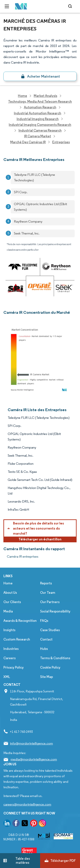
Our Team (48, 593)
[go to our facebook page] (16, 824)
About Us (10, 593)
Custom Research (17, 639)
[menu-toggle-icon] (7, 6)
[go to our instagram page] (42, 824)
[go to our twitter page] (25, 824)
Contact (46, 639)
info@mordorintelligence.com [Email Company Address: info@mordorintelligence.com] (31, 743)
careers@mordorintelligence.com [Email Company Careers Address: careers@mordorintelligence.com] (27, 804)
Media (8, 611)
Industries (11, 649)
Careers (9, 658)
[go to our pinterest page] (34, 824)
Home (8, 583)
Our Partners (50, 602)
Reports (46, 583)
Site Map (47, 677)
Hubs (44, 649)
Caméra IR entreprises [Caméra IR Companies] (23, 556)
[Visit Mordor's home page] (20, 6)
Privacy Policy (14, 667)
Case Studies (50, 630)
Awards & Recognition (20, 621)
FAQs (44, 621)
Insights (9, 630)
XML (7, 677)
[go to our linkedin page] (7, 824)
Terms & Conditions (55, 658)
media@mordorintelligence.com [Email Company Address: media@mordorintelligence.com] (34, 759)
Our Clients (12, 602)
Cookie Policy (50, 667)
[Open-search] (71, 6)
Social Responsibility (55, 611)
